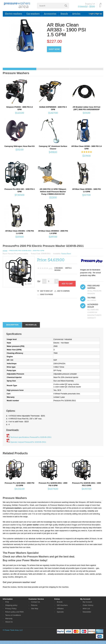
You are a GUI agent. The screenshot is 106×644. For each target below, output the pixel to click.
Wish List (86, 609)
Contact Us (35, 602)
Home (5, 251)
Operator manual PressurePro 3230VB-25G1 (28, 442)
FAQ (7, 602)
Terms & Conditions (13, 615)
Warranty (9, 618)
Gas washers (33, 14)
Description (12, 325)
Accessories (50, 14)
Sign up (99, 14)
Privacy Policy (11, 609)
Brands (64, 14)
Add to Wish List (46, 291)
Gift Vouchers (62, 605)
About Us (9, 622)
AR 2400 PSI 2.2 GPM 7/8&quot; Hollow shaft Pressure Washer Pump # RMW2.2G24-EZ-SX (53, 192)
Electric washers (14, 14)
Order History (88, 605)
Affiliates (60, 609)
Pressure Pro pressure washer (18, 254)
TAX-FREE (91, 298)
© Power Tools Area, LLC (13, 630)
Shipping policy (11, 605)
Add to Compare (63, 291)
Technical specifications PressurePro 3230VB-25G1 (31, 437)
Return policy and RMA (14, 612)
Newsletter (87, 612)
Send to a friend (47, 294)
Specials (60, 612)
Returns (34, 605)
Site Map (35, 609)
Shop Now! (54, 49)
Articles (76, 14)
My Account (87, 602)
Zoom (29, 284)
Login (91, 14)
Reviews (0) (31, 325)
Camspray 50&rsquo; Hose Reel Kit (19, 146)
